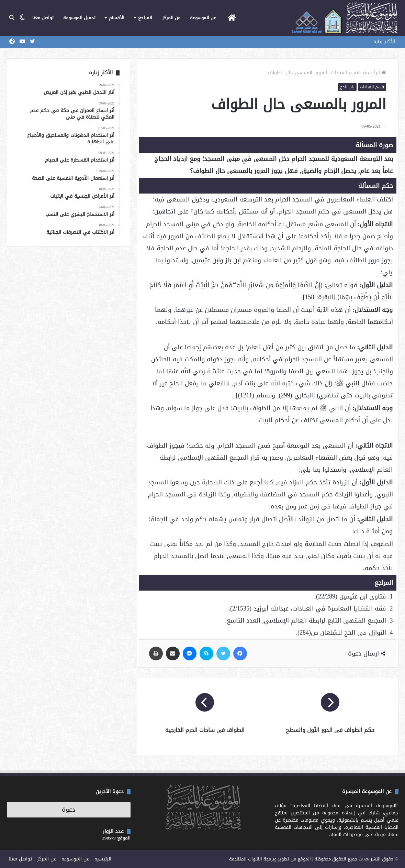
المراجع (145, 18)
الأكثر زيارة (384, 41)
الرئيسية (375, 73)
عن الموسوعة (203, 18)
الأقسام (117, 18)
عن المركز (171, 18)
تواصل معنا (43, 18)
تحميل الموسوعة (79, 18)
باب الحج (347, 87)
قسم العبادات (345, 73)
